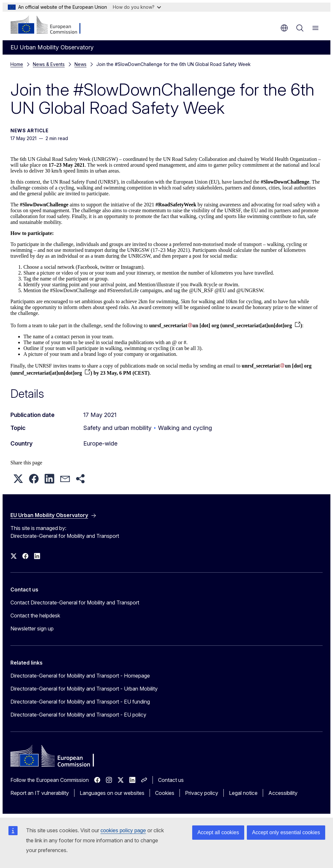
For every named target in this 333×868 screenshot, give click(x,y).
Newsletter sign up (32, 628)
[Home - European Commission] (50, 25)
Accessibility (283, 793)
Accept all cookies (218, 832)
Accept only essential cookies (286, 832)
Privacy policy (202, 793)
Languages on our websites (112, 793)
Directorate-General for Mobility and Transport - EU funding (80, 702)
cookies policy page (123, 830)
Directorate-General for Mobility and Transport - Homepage (80, 676)
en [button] (284, 28)
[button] (18, 479)
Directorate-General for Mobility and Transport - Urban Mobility (84, 689)
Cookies (165, 793)
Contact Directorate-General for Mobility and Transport (75, 602)
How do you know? (137, 7)
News (80, 64)
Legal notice (243, 793)
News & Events (49, 64)
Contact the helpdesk (35, 615)
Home (17, 64)
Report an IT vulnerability (40, 793)
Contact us (171, 780)
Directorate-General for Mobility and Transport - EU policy (78, 715)
